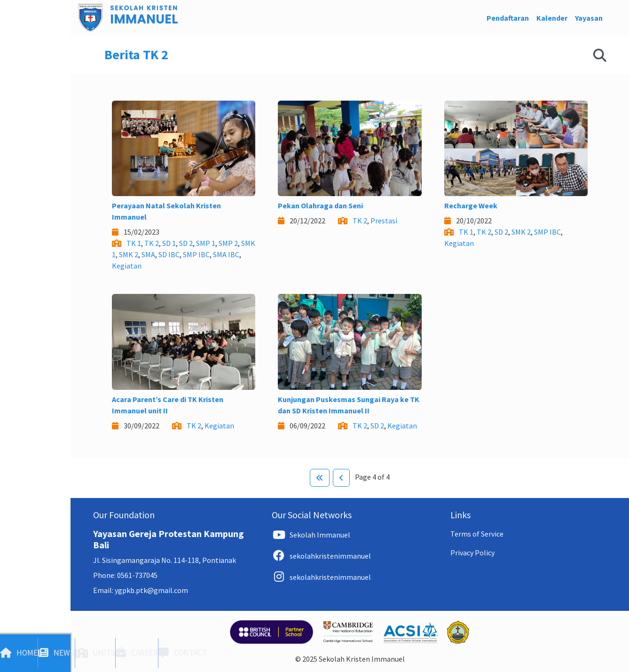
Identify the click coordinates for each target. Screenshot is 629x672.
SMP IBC (196, 254)
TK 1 (134, 243)
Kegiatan (127, 266)
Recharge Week (471, 206)
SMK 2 (129, 254)
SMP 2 (228, 243)
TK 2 (152, 243)
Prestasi (384, 221)
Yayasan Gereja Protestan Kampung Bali (169, 539)
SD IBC (169, 254)
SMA (148, 254)
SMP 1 (206, 243)
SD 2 (186, 243)
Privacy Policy (472, 553)
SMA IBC (226, 254)
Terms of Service (477, 534)
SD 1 (169, 243)
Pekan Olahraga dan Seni (320, 206)
